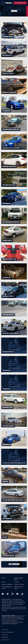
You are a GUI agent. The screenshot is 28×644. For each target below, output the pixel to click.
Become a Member (7, 584)
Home (3, 578)
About (3, 582)
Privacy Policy (5, 635)
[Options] (3, 3)
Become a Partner (19, 584)
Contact (17, 582)
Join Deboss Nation (20, 3)
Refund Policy (5, 637)
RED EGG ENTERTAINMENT (8, 632)
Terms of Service (5, 640)
